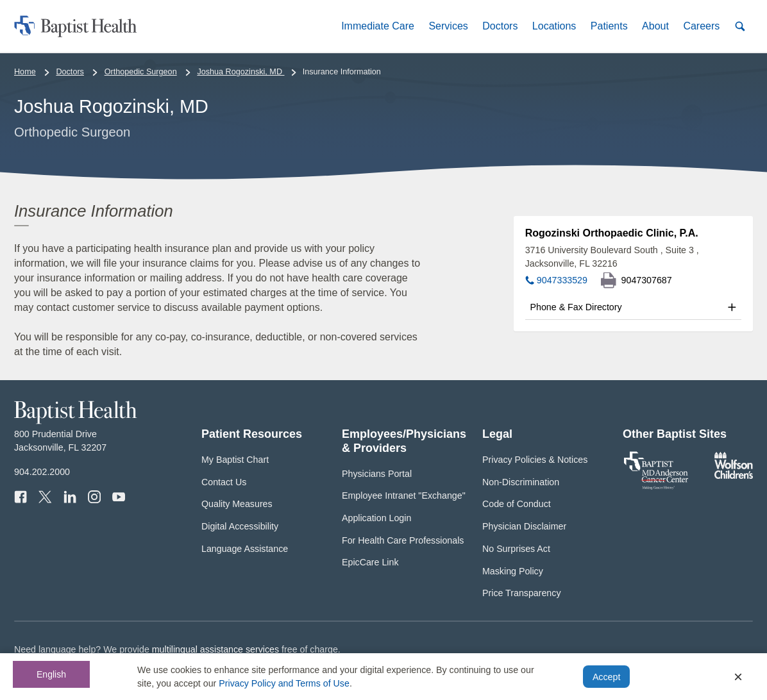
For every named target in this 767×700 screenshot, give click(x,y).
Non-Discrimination (521, 482)
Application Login (376, 518)
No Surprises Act (516, 549)
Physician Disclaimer (524, 526)
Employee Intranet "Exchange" (404, 496)
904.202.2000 (42, 472)
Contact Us (224, 482)
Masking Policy (513, 571)
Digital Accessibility (240, 526)
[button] (378, 26)
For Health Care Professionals (403, 540)
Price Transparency (522, 593)
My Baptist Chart (235, 460)
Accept (606, 677)
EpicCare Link (370, 562)
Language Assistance (245, 549)
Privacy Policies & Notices (535, 460)
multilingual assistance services (215, 649)
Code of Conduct (517, 504)
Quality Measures (237, 504)
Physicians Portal (377, 474)
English (51, 674)
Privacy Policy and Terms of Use (284, 683)
